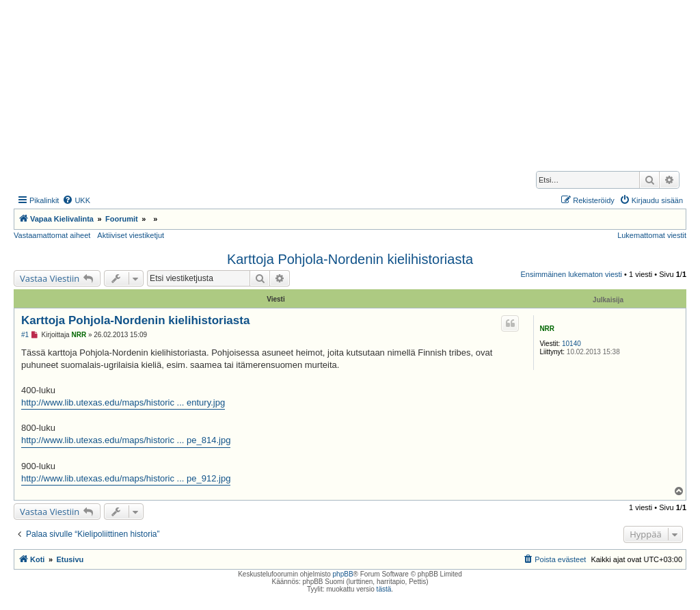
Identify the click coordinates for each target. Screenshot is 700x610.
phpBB (343, 574)
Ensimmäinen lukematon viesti (571, 274)
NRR (547, 329)
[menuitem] (76, 200)
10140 (571, 344)
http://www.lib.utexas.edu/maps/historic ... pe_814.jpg (126, 440)
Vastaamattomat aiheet (52, 235)
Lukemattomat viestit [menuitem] (652, 235)
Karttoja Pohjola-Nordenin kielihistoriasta (350, 259)
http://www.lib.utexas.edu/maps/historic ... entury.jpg (123, 402)
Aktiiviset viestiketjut (131, 235)
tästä (384, 589)
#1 (25, 335)
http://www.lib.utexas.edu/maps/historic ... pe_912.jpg (126, 478)
